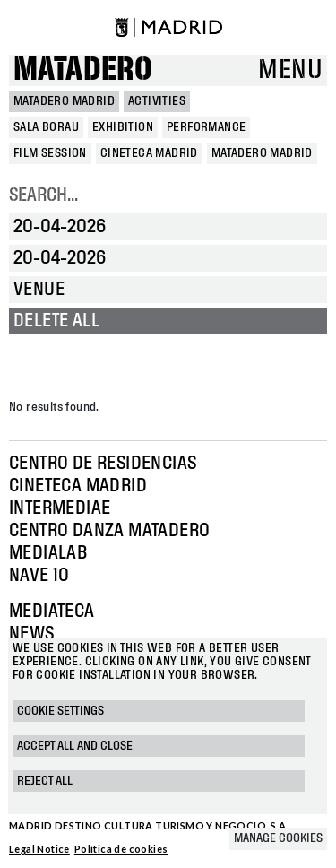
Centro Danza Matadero (109, 531)
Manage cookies (278, 838)
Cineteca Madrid (78, 486)
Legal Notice (39, 849)
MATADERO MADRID (64, 101)
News (32, 634)
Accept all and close (75, 746)
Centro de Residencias (103, 464)
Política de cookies (121, 849)
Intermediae (60, 508)
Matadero (83, 70)
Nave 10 (39, 576)
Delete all (56, 321)
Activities (157, 101)
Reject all (45, 781)
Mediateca (52, 612)
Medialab (48, 553)
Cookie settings (60, 711)
